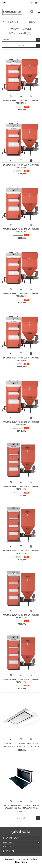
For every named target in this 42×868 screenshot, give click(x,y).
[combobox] (21, 40)
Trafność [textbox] (6, 40)
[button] (37, 3)
